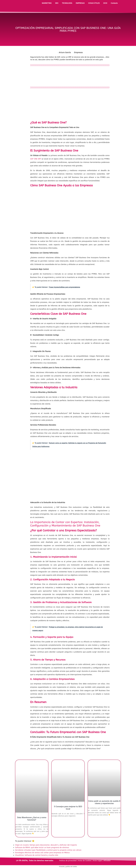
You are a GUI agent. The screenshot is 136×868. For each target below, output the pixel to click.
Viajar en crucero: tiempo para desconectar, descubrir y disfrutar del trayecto (46, 845)
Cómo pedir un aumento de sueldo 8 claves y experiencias (104, 802)
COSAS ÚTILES (94, 3)
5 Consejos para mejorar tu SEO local (68, 808)
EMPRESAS (80, 3)
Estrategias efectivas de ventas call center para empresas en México (42, 853)
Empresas (78, 52)
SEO (57, 3)
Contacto (114, 3)
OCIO (105, 3)
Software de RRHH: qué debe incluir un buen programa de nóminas (42, 848)
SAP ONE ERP (36, 159)
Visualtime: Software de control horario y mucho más (37, 855)
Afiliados (107, 861)
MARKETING (47, 3)
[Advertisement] (70, 105)
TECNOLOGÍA (67, 3)
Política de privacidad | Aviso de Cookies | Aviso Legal (81, 861)
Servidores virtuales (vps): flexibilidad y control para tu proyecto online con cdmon (48, 850)
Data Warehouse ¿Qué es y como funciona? (32, 819)
